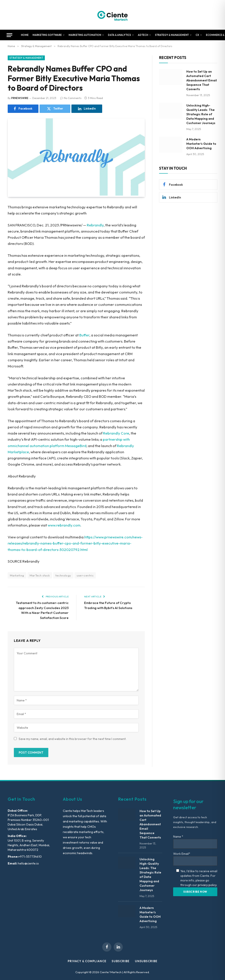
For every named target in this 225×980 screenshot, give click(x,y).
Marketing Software (47, 35)
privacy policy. (207, 885)
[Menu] (9, 35)
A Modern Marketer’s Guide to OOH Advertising (201, 144)
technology (63, 575)
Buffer (84, 335)
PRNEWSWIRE (20, 98)
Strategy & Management (172, 35)
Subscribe (120, 961)
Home (25, 35)
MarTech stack (40, 575)
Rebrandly (95, 225)
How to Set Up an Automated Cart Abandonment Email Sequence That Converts (202, 80)
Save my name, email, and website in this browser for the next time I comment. (73, 739)
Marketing (17, 575)
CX (197, 35)
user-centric (85, 575)
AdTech (143, 35)
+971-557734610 (30, 857)
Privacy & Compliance (87, 961)
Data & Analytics (119, 35)
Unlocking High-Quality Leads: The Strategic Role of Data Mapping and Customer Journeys (201, 114)
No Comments (71, 98)
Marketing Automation (85, 35)
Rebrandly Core (116, 433)
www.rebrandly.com (64, 525)
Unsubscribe (146, 961)
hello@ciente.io (28, 863)
